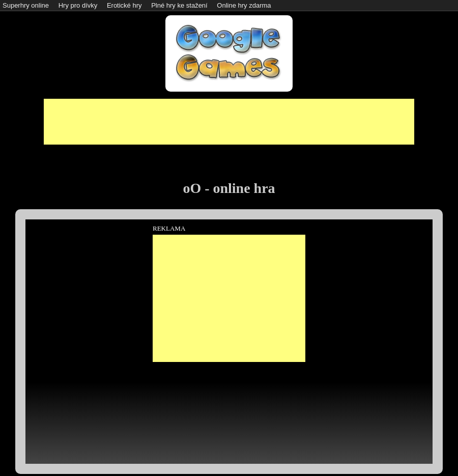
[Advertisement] (229, 122)
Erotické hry (124, 5)
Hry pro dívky (78, 5)
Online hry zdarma (244, 5)
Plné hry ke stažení (179, 5)
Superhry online (26, 5)
